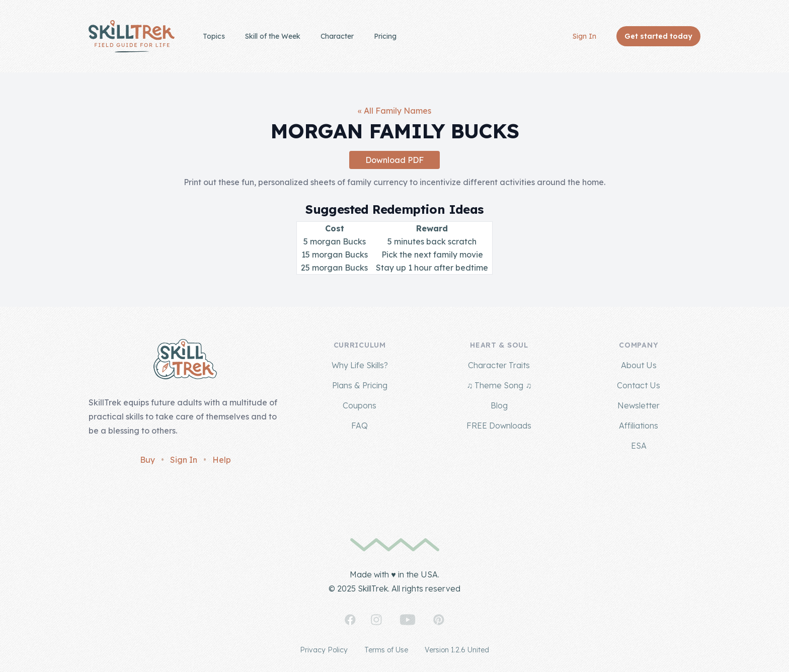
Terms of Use (386, 650)
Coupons (360, 405)
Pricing (385, 36)
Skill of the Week (273, 36)
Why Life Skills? (360, 365)
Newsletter (639, 405)
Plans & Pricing (360, 385)
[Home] (132, 36)
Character (337, 36)
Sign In (584, 36)
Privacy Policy (324, 650)
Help (222, 460)
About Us (639, 365)
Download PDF (395, 160)
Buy (147, 460)
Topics (214, 36)
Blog (499, 405)
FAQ (360, 426)
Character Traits (499, 365)
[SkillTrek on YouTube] (408, 620)
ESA (639, 446)
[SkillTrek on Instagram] (376, 620)
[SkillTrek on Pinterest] (439, 620)
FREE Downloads (499, 426)
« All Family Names (395, 111)
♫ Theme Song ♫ (499, 385)
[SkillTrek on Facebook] (350, 620)
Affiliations (639, 426)
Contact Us (639, 385)
